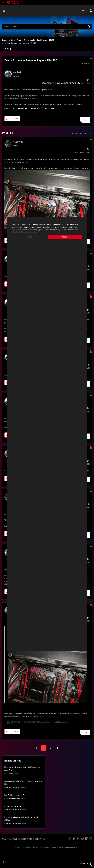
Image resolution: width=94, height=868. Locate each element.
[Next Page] (57, 748)
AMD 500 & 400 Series (12, 787)
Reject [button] (29, 237)
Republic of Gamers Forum (12, 40)
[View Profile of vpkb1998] (18, 142)
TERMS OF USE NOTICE (23, 848)
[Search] (47, 27)
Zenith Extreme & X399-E (46, 40)
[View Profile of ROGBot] (87, 83)
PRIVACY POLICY (37, 848)
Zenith (52, 109)
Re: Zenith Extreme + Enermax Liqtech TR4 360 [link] (20, 43)
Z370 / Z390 (10, 773)
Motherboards (29, 40)
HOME (15, 839)
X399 (45, 109)
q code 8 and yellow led (13, 806)
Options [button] (6, 49)
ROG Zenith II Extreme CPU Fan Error (17, 795)
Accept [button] (65, 237)
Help (84, 11)
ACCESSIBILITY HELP (38, 839)
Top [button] (6, 862)
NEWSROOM (23, 839)
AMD (13, 109)
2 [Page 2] (50, 748)
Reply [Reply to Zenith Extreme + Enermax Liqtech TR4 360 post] (85, 120)
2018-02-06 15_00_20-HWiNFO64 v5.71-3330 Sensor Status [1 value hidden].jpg (36, 722)
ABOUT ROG (6, 839)
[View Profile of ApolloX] (17, 72)
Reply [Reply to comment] (85, 733)
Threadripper (36, 109)
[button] (7, 119)
